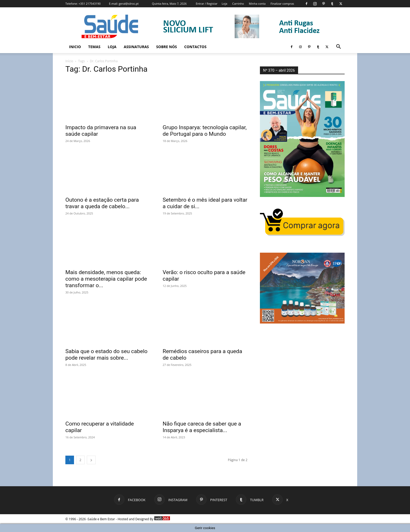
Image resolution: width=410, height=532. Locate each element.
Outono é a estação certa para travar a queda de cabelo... (102, 203)
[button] (338, 47)
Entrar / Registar (207, 4)
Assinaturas (136, 47)
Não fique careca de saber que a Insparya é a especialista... (202, 427)
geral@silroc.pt (129, 4)
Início (69, 61)
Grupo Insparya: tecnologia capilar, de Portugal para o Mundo (205, 131)
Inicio (75, 47)
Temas (94, 47)
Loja (224, 4)
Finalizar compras (282, 4)
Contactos (195, 47)
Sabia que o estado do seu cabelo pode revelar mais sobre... (106, 355)
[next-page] (91, 460)
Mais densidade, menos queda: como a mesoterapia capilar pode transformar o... (106, 279)
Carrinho (238, 4)
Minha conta (257, 4)
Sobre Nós (166, 47)
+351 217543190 (90, 4)
